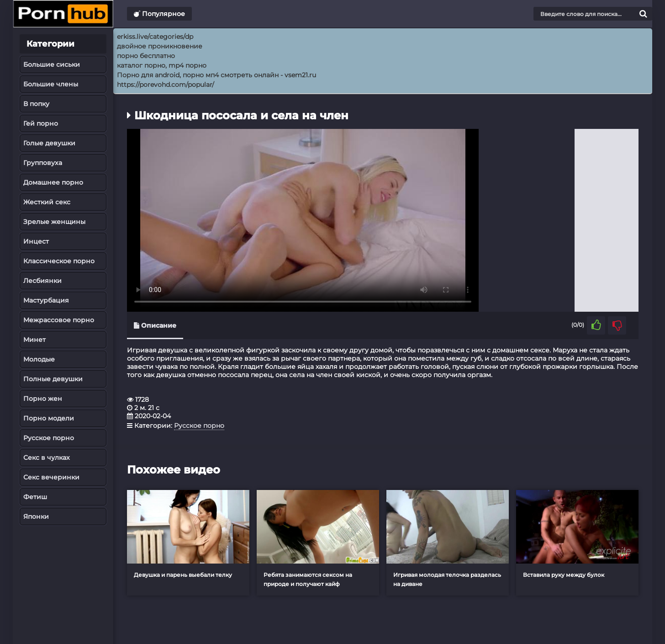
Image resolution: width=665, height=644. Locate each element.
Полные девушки (53, 379)
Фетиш (35, 497)
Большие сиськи (52, 64)
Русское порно (49, 438)
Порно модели (49, 418)
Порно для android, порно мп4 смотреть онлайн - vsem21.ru (216, 75)
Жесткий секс (47, 202)
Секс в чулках (47, 458)
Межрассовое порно (59, 320)
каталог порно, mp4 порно (162, 65)
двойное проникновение (160, 46)
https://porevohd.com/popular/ (166, 85)
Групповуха (43, 163)
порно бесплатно (146, 56)
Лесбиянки (42, 281)
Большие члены (51, 84)
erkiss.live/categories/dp (155, 37)
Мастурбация (46, 300)
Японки (36, 516)
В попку (36, 104)
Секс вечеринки (51, 477)
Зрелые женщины (54, 222)
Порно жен (43, 399)
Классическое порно (59, 261)
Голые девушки (49, 143)
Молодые (39, 359)
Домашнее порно (53, 182)
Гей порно (41, 123)
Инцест (36, 241)
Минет (34, 340)
